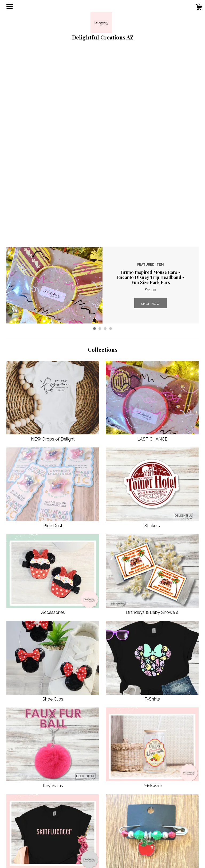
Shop (61, 830)
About (61, 843)
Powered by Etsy (170, 848)
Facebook (114, 836)
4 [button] (111, 138)
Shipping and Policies (75, 849)
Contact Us (66, 856)
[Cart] (199, 8)
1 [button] (94, 138)
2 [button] (100, 138)
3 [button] (105, 138)
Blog (60, 836)
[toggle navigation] (10, 7)
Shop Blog (115, 830)
